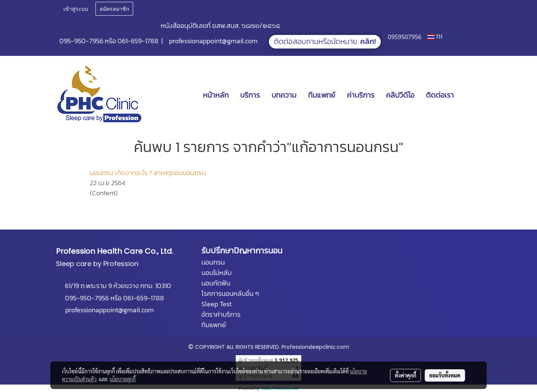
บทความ (284, 95)
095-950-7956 (81, 41)
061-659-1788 (138, 41)
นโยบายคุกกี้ (123, 379)
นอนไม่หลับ (216, 273)
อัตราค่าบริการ (221, 314)
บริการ (250, 95)
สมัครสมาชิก (114, 8)
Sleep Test (216, 304)
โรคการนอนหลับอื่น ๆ (230, 293)
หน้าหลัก (216, 95)
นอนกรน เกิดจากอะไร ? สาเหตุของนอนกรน (148, 173)
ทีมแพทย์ (322, 95)
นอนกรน (213, 262)
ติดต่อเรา (440, 95)
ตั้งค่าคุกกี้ (406, 375)
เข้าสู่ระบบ (76, 8)
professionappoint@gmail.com (213, 41)
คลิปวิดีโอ (400, 95)
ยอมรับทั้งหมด (445, 375)
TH (435, 37)
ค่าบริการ (361, 95)
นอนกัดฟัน (216, 283)
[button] (471, 95)
